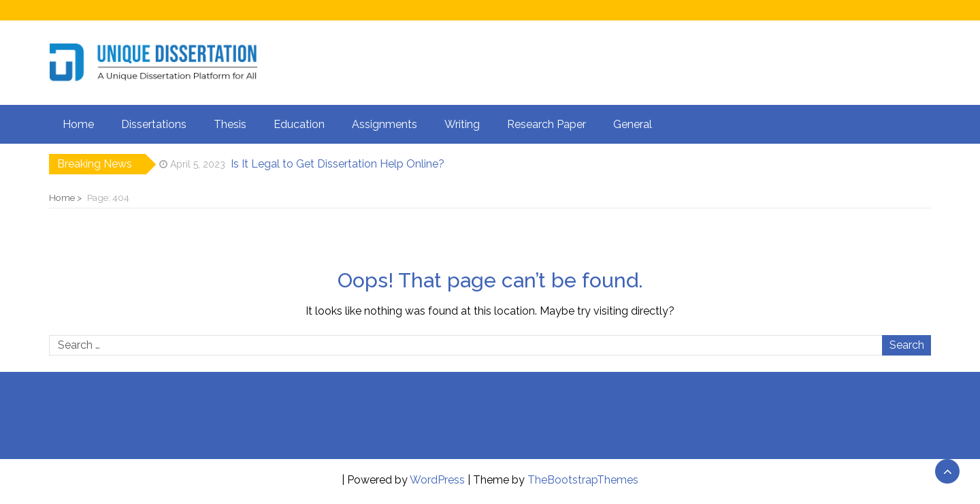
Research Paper (546, 124)
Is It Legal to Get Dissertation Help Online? (338, 164)
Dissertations (154, 124)
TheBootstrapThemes (583, 480)
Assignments (385, 124)
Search (907, 345)
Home (78, 124)
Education (299, 124)
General (633, 124)
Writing (462, 124)
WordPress (437, 480)
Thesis (230, 124)
